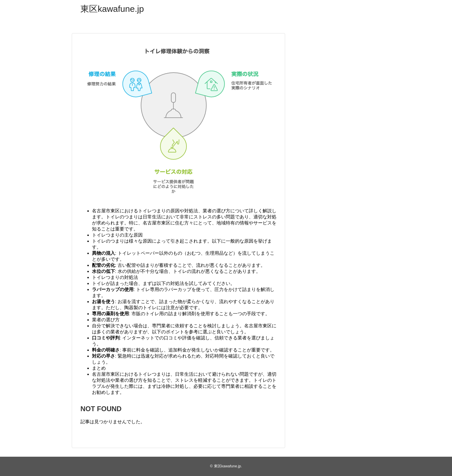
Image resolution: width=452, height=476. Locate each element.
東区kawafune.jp (112, 9)
